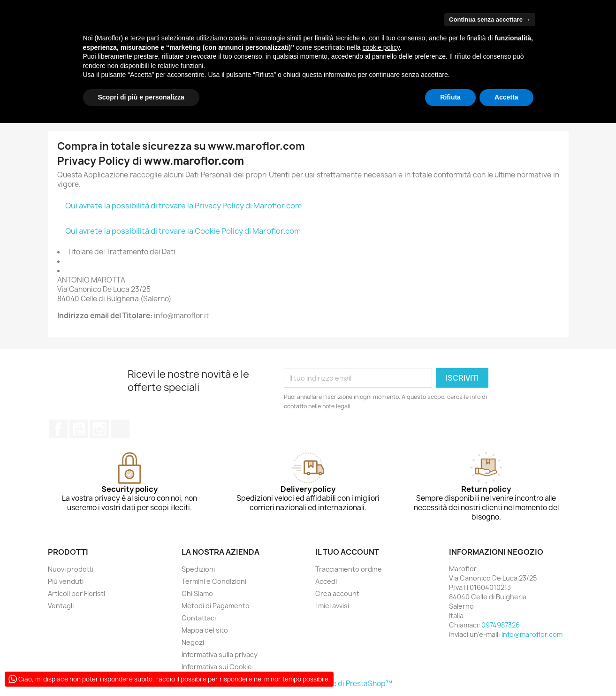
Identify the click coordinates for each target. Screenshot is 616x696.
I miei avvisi (332, 606)
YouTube (79, 429)
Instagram (99, 429)
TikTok (120, 429)
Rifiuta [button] (450, 97)
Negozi (193, 642)
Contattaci (199, 618)
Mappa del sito (205, 630)
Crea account (337, 593)
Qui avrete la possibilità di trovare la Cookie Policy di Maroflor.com (183, 231)
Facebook (58, 429)
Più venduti (66, 581)
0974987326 (501, 625)
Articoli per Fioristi (76, 593)
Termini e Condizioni (214, 581)
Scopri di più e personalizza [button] (141, 97)
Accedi (326, 581)
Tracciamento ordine (349, 569)
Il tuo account (347, 552)
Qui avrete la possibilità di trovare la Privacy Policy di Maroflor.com (183, 206)
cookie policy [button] (381, 47)
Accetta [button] (506, 97)
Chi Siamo (197, 593)
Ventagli (61, 606)
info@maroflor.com (532, 634)
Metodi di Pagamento (216, 606)
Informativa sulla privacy (220, 654)
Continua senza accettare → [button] (490, 19)
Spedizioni (198, 569)
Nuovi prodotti (71, 569)
